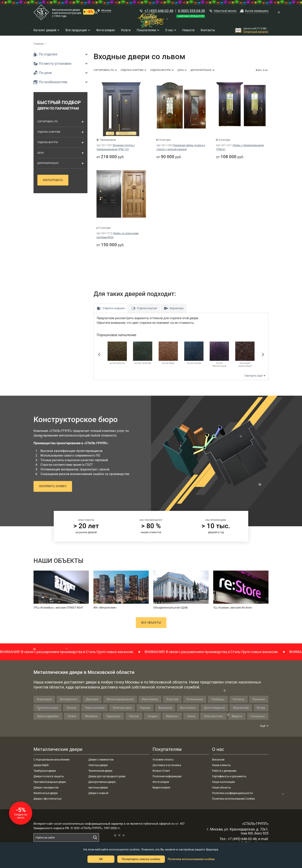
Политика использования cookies (191, 859)
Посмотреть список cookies (141, 859)
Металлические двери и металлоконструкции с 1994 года (67, 13)
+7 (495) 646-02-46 (159, 11)
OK (101, 859)
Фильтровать (53, 180)
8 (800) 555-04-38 (191, 11)
